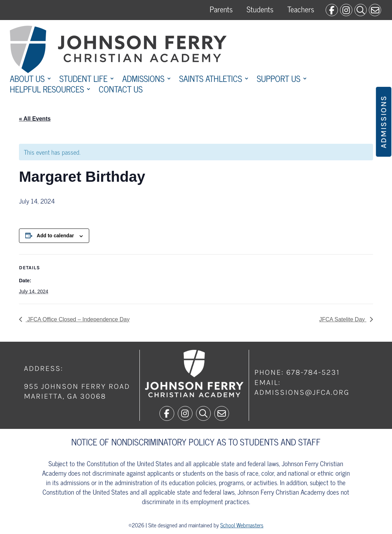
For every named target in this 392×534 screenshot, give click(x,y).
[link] (332, 10)
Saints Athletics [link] (211, 80)
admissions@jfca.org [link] (302, 392)
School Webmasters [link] (242, 525)
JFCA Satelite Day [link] (343, 319)
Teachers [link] (301, 9)
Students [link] (260, 9)
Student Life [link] (83, 80)
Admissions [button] (384, 122)
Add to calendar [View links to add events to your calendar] (55, 236)
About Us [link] (27, 80)
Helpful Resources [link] (47, 90)
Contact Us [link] (121, 90)
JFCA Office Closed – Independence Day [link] (78, 319)
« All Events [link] (35, 119)
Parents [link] (221, 9)
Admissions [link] (143, 80)
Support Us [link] (279, 80)
